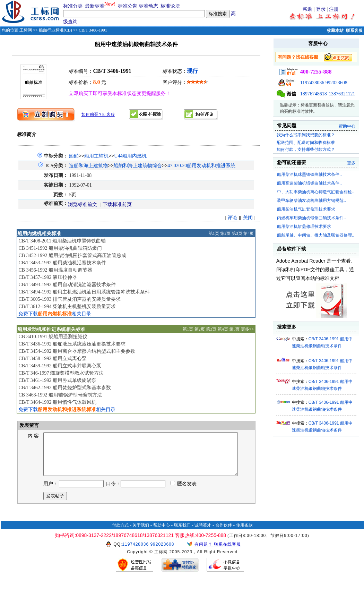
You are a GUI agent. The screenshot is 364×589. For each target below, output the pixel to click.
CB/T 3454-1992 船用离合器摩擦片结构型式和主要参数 (77, 351)
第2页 (225, 233)
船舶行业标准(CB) (55, 30)
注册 (334, 9)
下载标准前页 (117, 204)
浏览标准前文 (83, 204)
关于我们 (141, 533)
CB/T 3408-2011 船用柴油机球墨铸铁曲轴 (62, 241)
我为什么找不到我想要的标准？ (306, 135)
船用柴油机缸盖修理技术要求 (304, 227)
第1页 (214, 233)
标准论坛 (170, 6)
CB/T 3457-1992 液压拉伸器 (48, 277)
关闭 (248, 218)
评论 (232, 218)
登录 (321, 9)
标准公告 (128, 6)
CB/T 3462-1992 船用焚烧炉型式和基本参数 (65, 388)
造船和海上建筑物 (88, 166)
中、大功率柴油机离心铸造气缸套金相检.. (316, 192)
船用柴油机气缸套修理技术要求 (306, 209)
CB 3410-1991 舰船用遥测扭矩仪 (53, 337)
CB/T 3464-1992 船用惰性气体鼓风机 (57, 402)
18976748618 (314, 94)
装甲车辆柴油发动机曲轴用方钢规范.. (311, 200)
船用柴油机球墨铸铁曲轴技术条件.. (309, 174)
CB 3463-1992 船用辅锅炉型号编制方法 (60, 395)
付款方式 (120, 533)
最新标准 (95, 6)
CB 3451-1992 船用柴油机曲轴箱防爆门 (60, 248)
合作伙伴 (224, 533)
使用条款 (244, 533)
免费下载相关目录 (55, 314)
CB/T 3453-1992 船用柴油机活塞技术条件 (62, 263)
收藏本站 (335, 31)
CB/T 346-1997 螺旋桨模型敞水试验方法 (61, 373)
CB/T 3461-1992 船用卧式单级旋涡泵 (57, 380)
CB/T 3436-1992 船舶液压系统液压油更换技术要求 (72, 344)
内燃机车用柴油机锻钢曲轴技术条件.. (311, 218)
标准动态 (148, 6)
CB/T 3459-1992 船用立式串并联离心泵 (60, 366)
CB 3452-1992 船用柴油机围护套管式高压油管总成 (72, 255)
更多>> (248, 329)
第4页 (249, 233)
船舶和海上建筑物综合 (138, 166)
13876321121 (342, 94)
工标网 (26, 30)
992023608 (336, 83)
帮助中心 (347, 126)
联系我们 (182, 533)
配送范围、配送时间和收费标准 (306, 143)
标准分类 (73, 6)
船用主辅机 (96, 156)
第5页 (234, 329)
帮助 (307, 9)
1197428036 (312, 83)
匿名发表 (184, 492)
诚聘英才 (203, 533)
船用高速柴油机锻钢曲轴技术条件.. (309, 183)
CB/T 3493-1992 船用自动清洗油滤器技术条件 (67, 285)
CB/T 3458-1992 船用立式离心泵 (53, 358)
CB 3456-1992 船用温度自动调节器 (55, 270)
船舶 (74, 156)
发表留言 (29, 425)
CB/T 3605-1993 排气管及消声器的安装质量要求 (70, 299)
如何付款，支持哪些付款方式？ (306, 150)
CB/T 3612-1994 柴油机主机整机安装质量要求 (67, 306)
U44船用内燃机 (130, 156)
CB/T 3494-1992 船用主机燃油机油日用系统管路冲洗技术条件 (84, 292)
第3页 (237, 233)
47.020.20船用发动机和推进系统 (201, 166)
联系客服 (354, 31)
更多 (351, 163)
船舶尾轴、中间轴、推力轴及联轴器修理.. (316, 235)
